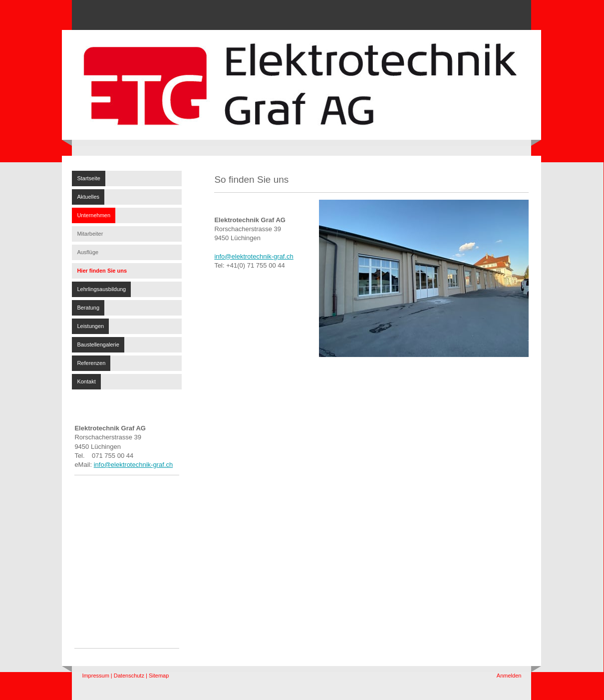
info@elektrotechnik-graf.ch (133, 465)
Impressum (95, 676)
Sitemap (159, 676)
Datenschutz (129, 676)
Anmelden (509, 676)
